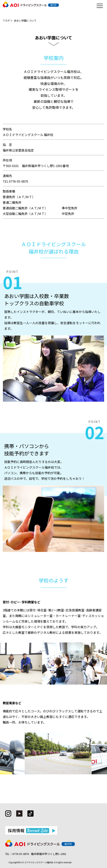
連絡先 (7, 176)
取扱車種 (9, 191)
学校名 (7, 129)
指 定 (7, 145)
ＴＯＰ (6, 20)
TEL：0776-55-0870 (17, 854)
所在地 (7, 160)
